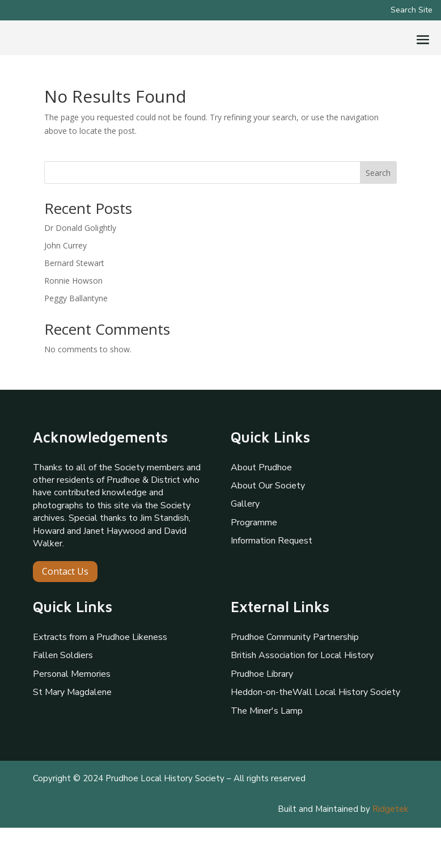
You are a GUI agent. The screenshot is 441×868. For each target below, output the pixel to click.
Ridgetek (390, 849)
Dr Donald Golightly (80, 268)
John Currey (65, 286)
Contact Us (65, 612)
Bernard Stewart (74, 303)
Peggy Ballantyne (76, 338)
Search (378, 213)
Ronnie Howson (73, 321)
